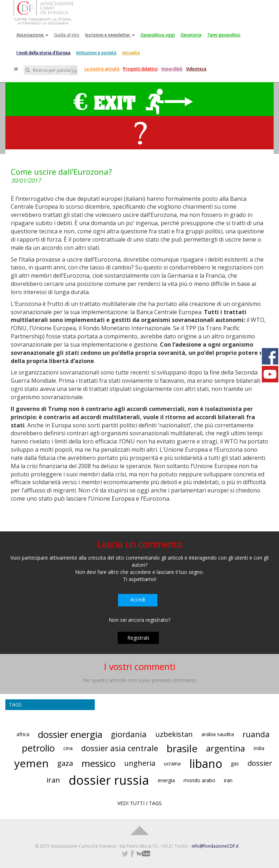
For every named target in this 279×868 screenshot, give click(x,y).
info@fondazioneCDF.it (215, 846)
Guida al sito (67, 35)
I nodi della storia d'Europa (43, 53)
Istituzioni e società (96, 53)
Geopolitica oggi (158, 35)
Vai (74, 71)
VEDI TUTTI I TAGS (139, 803)
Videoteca (196, 69)
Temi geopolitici (224, 35)
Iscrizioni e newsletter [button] (110, 35)
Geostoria (191, 35)
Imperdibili (172, 69)
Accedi (138, 599)
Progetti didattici (140, 69)
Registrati (138, 638)
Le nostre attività (102, 69)
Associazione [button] (32, 35)
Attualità (131, 53)
